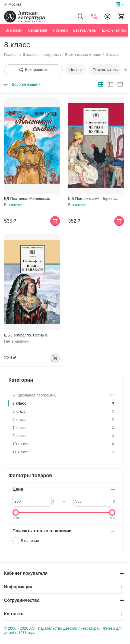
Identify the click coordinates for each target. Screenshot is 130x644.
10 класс (64, 444)
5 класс (64, 411)
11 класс (64, 452)
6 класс (64, 420)
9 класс (64, 436)
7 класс (64, 428)
